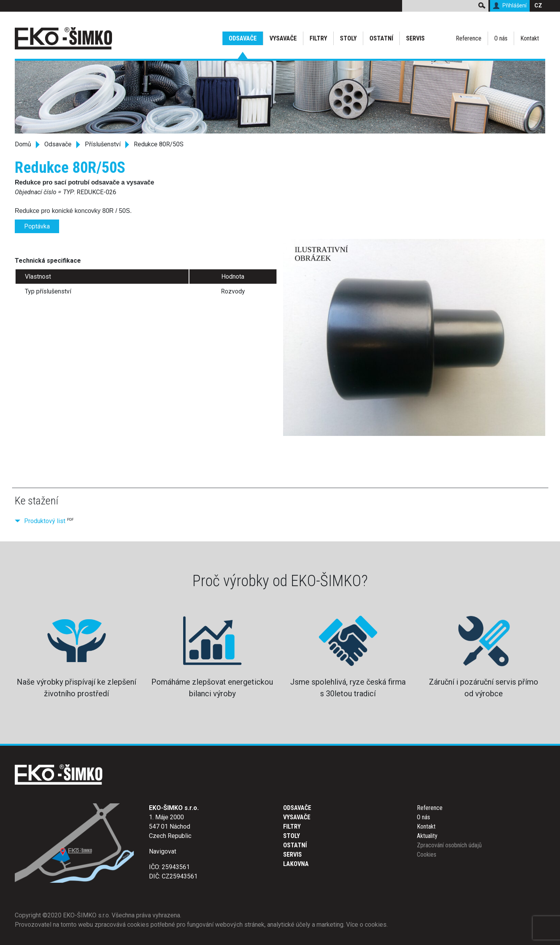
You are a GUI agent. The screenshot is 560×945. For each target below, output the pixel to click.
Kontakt (530, 38)
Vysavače (283, 38)
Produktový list (45, 521)
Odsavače (243, 38)
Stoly (348, 38)
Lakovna (296, 864)
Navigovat (163, 851)
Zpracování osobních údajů (449, 845)
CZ (538, 6)
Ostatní (381, 38)
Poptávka (37, 226)
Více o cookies (366, 925)
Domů (23, 144)
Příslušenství (103, 144)
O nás (501, 38)
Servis (415, 38)
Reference (469, 38)
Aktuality (427, 836)
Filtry (318, 38)
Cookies (427, 855)
